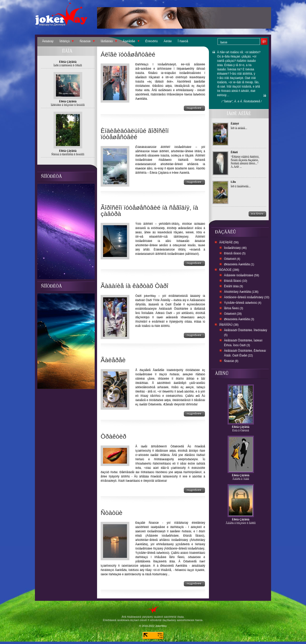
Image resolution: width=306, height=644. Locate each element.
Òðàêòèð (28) (233, 314)
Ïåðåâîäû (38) (229, 325)
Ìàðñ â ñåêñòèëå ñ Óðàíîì (68, 65)
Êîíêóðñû (152, 41)
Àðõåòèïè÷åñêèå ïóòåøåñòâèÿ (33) (247, 297)
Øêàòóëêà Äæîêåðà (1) (239, 264)
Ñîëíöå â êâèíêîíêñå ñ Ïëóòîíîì (68, 154)
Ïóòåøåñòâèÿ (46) (235, 248)
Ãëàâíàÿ (48, 41)
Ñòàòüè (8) (231, 361)
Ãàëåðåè (129, 41)
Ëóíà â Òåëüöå (241, 430)
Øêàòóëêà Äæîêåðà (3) (239, 319)
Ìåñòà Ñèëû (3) (234, 308)
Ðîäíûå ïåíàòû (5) (235, 253)
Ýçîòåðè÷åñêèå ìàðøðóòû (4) (243, 303)
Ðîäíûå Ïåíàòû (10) (236, 281)
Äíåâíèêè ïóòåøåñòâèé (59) (242, 275)
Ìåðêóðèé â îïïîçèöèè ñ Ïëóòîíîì (68, 105)
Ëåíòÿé (235, 124)
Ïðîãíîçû (65, 41)
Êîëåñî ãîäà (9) (233, 286)
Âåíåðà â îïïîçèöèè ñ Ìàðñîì (241, 523)
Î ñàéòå (183, 41)
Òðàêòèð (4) (232, 259)
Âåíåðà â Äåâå (241, 479)
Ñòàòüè (85, 41)
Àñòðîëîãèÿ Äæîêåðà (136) (241, 292)
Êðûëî (234, 152)
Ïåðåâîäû (107, 41)
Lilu (233, 182)
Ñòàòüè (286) (229, 270)
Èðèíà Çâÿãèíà (241, 427)
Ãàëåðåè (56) (229, 242)
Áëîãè (168, 41)
